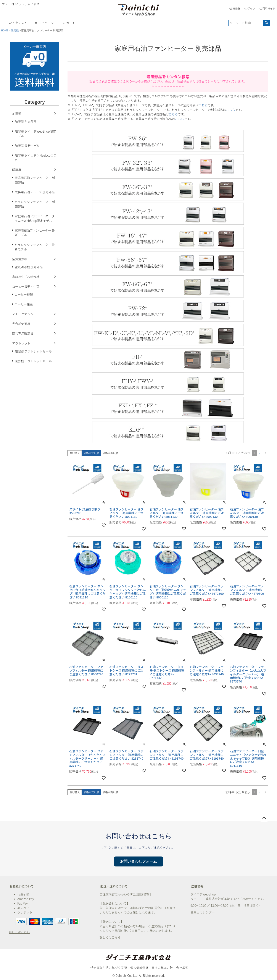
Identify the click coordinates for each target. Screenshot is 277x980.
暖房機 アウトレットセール (33, 361)
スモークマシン (23, 314)
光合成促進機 (21, 324)
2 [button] (260, 453)
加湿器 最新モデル (27, 146)
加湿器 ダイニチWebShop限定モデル (35, 134)
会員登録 (235, 8)
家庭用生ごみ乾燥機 (26, 277)
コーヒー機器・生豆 (26, 286)
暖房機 (15, 30)
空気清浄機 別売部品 (29, 267)
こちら (203, 105)
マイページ (44, 23)
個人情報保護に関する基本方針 (151, 968)
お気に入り (18, 23)
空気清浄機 (20, 259)
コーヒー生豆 (24, 304)
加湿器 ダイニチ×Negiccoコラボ (36, 158)
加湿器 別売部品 (26, 122)
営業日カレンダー (203, 912)
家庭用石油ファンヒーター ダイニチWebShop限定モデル (35, 218)
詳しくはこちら (19, 932)
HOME (5, 30)
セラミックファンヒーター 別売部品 (35, 204)
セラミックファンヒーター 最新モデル (35, 247)
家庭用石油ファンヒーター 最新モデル (35, 233)
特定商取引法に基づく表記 (109, 968)
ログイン (250, 8)
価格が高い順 (110, 453)
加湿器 (17, 114)
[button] (265, 453)
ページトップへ (264, 818)
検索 (267, 23)
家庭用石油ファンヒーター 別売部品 (35, 180)
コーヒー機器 (24, 294)
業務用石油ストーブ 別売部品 (35, 192)
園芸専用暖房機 (23, 333)
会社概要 (182, 968)
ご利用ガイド (267, 8)
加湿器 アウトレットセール (33, 351)
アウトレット (21, 343)
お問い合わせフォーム (138, 861)
